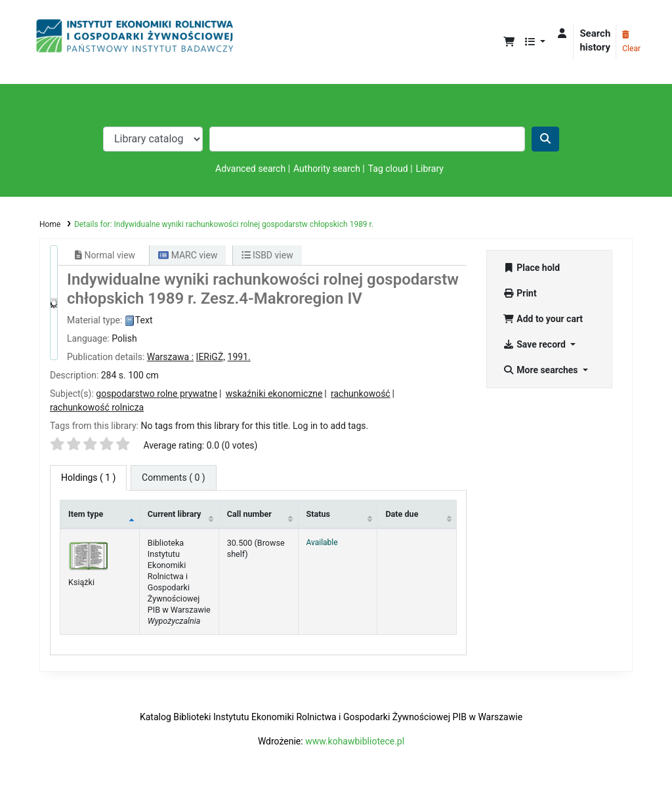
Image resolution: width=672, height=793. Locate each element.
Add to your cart (543, 319)
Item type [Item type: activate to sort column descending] (86, 514)
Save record (535, 344)
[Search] (545, 139)
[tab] (174, 478)
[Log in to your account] (562, 34)
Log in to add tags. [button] (330, 426)
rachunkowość (361, 394)
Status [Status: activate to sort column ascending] (319, 514)
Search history (595, 40)
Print (519, 293)
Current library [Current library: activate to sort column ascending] (175, 514)
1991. (239, 357)
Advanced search (250, 169)
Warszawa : (170, 357)
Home (50, 224)
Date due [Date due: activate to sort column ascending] (402, 514)
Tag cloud (388, 169)
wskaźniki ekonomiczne (274, 394)
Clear (631, 42)
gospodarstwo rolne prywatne (157, 394)
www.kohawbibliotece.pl (355, 741)
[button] (509, 42)
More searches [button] (541, 370)
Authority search (327, 169)
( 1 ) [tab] (88, 478)
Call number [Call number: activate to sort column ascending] (249, 514)
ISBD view (267, 255)
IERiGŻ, (211, 357)
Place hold (531, 268)
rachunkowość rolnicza (97, 407)
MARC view (188, 255)
